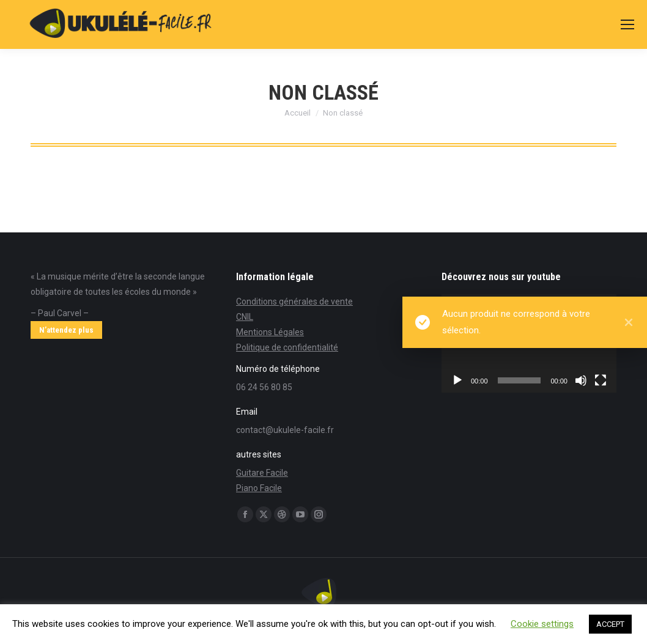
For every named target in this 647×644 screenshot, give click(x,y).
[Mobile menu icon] (627, 24)
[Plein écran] (601, 380)
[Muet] (581, 380)
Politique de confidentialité (287, 347)
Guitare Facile (262, 473)
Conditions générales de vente (294, 302)
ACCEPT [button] (610, 624)
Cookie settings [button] (542, 624)
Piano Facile (259, 488)
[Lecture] (457, 380)
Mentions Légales (270, 332)
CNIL (245, 317)
